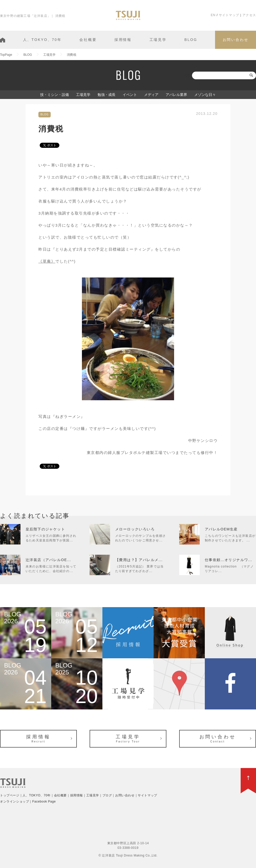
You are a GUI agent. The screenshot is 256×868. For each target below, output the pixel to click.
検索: (187, 75)
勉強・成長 (106, 95)
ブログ (107, 795)
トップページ (10, 795)
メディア (151, 95)
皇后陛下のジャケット (45, 529)
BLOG (191, 40)
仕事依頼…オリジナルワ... (228, 560)
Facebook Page (44, 802)
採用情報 (123, 40)
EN (213, 15)
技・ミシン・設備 (55, 95)
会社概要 (88, 40)
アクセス (249, 15)
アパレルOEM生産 (221, 529)
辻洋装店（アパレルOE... (48, 560)
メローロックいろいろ (135, 529)
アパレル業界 (176, 95)
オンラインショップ (14, 802)
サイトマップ (229, 15)
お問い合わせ (236, 40)
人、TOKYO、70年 (42, 40)
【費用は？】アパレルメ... (139, 560)
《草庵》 (47, 261)
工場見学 (158, 40)
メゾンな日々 (205, 95)
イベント (130, 95)
